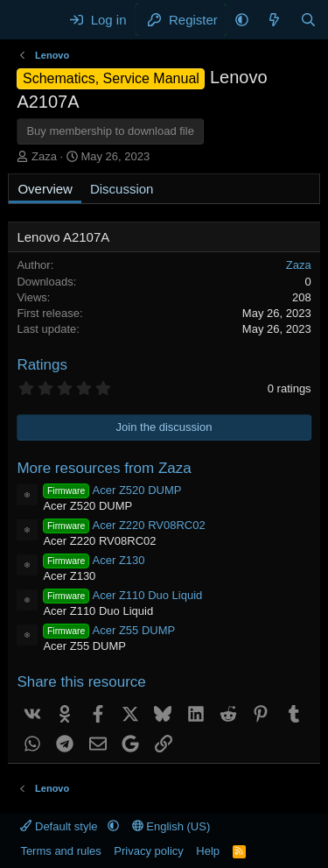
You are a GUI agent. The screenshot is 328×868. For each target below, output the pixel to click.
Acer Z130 (94, 560)
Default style (60, 826)
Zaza (44, 156)
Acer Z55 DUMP (109, 630)
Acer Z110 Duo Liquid (122, 595)
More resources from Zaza (104, 468)
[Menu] (32, 20)
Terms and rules (60, 851)
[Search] (308, 20)
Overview (45, 189)
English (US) (171, 826)
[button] (242, 20)
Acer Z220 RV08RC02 (124, 525)
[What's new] (274, 20)
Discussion (122, 189)
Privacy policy (148, 851)
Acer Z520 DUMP (112, 490)
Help (208, 851)
